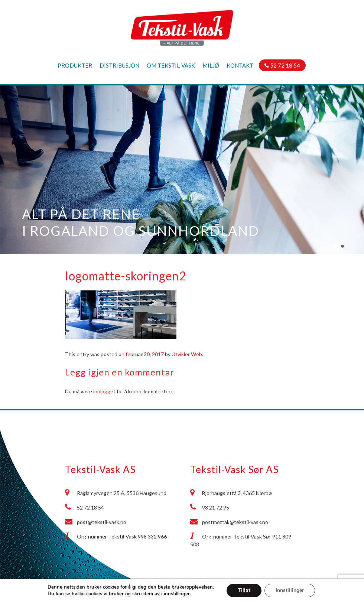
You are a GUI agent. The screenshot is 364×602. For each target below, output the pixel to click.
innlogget (104, 391)
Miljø (211, 65)
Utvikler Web (187, 354)
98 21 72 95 (216, 507)
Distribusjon (119, 65)
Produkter (75, 65)
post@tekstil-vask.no (102, 522)
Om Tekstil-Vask (171, 65)
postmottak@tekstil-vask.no (235, 522)
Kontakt (240, 65)
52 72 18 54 (282, 65)
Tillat (244, 590)
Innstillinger (290, 590)
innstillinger (177, 594)
